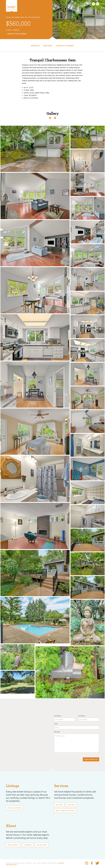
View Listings (14, 808)
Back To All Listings (17, 34)
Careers (28, 845)
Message (57, 732)
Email (56, 724)
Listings (13, 786)
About (11, 826)
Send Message (91, 759)
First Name (58, 716)
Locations (42, 845)
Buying (59, 805)
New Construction (65, 811)
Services (61, 786)
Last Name (82, 716)
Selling (71, 805)
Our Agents (13, 845)
